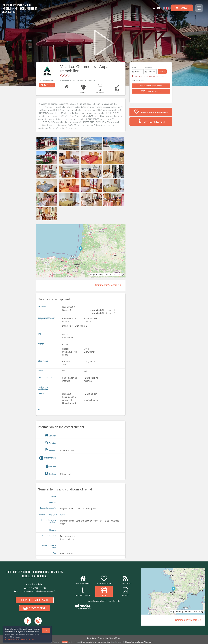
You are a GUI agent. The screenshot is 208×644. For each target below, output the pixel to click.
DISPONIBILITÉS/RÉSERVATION (35, 600)
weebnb (65, 642)
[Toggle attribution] (123, 275)
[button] (47, 85)
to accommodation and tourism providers (96, 642)
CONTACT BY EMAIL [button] (35, 608)
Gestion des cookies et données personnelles (20, 640)
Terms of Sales (115, 638)
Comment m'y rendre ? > (108, 285)
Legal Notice (92, 638)
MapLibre (117, 275)
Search (162, 71)
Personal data (103, 638)
